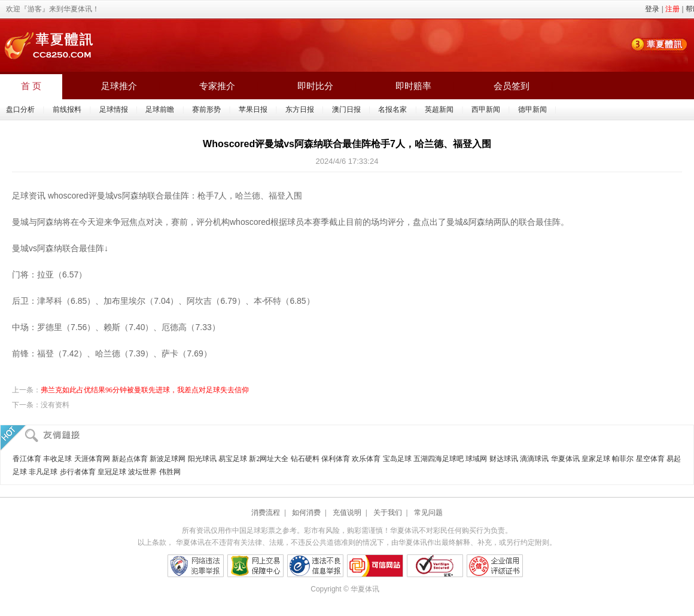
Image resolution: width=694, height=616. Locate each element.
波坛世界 (142, 472)
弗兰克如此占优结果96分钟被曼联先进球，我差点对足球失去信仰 (145, 390)
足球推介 (119, 86)
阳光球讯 (202, 459)
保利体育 (336, 459)
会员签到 (512, 86)
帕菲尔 (623, 459)
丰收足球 (57, 459)
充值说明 (347, 513)
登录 (652, 9)
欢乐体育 (366, 459)
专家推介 (217, 86)
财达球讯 (504, 459)
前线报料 (67, 109)
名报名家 (392, 109)
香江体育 (27, 459)
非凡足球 (43, 472)
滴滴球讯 (534, 459)
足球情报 (114, 109)
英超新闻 (439, 109)
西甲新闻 (486, 109)
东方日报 (300, 109)
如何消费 (306, 513)
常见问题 (428, 513)
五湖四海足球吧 (439, 459)
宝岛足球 (397, 459)
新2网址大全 (269, 459)
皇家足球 (596, 459)
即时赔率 (413, 86)
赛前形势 (206, 109)
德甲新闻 (532, 109)
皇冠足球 (112, 472)
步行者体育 (78, 472)
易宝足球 (233, 459)
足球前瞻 (160, 109)
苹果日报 (253, 109)
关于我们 (388, 513)
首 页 (31, 86)
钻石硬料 (305, 459)
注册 (672, 9)
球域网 (476, 459)
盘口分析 (20, 109)
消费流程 (266, 513)
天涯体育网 (92, 459)
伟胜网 (170, 472)
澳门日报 (346, 109)
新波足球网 (168, 459)
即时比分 (315, 86)
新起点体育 (130, 459)
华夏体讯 (565, 459)
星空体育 (650, 459)
